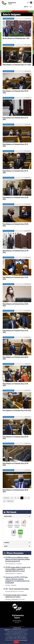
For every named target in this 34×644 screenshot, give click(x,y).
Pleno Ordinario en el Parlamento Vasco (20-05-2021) (16, 358)
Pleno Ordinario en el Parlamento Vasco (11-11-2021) (17, 65)
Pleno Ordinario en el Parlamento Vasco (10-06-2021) (16, 305)
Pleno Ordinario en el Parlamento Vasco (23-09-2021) (16, 225)
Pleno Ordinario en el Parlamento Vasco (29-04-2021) (16, 438)
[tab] (17, 516)
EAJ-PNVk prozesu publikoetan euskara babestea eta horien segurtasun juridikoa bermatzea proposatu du (18, 559)
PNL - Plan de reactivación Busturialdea (17, 589)
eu (28, 3)
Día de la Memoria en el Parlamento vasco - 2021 (16, 38)
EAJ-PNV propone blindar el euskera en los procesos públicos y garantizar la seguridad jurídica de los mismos (18, 569)
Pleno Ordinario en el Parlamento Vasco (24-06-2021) (16, 251)
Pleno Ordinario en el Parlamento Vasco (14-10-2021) (16, 145)
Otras (6, 546)
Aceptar (16, 642)
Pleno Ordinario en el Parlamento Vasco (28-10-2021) (16, 92)
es (31, 3)
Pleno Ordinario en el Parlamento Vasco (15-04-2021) (16, 491)
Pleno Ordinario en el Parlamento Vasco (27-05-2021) (16, 331)
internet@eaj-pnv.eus (18, 621)
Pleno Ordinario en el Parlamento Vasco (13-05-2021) (16, 385)
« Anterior (6, 498)
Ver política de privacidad (20, 640)
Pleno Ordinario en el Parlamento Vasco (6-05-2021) (17, 410)
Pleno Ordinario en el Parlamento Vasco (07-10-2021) (16, 172)
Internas (7, 543)
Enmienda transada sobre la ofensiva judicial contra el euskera (16, 596)
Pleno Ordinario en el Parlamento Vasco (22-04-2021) (16, 464)
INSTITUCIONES (8, 516)
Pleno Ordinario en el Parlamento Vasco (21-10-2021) (16, 118)
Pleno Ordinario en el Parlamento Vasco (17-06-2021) (16, 278)
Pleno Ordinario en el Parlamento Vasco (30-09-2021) (16, 198)
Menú (26, 7)
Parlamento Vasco (18, 616)
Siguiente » (10, 501)
